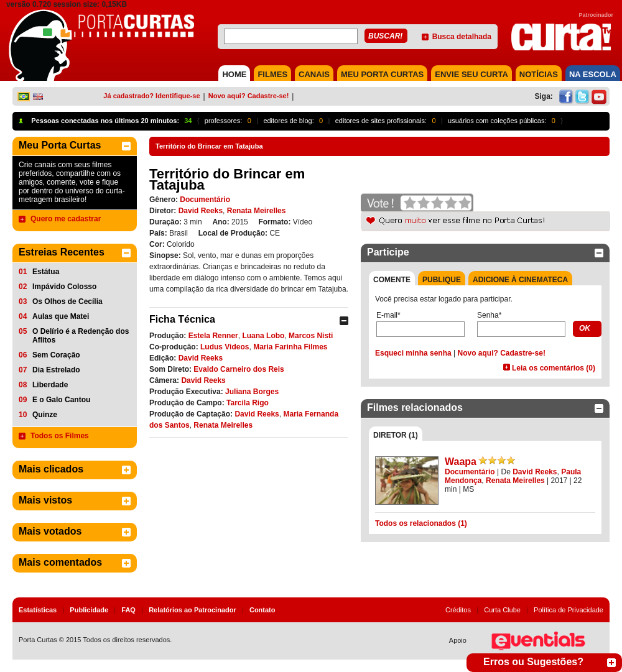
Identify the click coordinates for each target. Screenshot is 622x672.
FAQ (128, 610)
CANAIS (314, 74)
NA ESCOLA (593, 74)
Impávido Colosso (64, 287)
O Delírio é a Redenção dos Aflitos (81, 336)
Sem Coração (56, 355)
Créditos (458, 610)
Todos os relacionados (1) (421, 523)
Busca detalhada (462, 37)
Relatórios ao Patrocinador (193, 610)
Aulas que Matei (61, 316)
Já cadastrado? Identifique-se (151, 96)
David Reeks (201, 211)
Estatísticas (38, 610)
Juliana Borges (252, 392)
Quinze (45, 415)
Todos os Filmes (60, 436)
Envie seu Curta (471, 74)
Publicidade (89, 610)
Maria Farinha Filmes (290, 347)
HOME (234, 74)
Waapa (461, 462)
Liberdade (50, 385)
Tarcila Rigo (248, 403)
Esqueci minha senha (413, 353)
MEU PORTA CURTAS (382, 74)
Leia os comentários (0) (554, 368)
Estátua (46, 272)
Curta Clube (502, 610)
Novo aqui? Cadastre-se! (249, 96)
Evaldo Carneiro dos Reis (239, 369)
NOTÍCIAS (539, 74)
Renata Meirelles (257, 211)
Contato (262, 610)
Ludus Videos (225, 347)
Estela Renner (213, 336)
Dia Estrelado (56, 370)
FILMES (272, 74)
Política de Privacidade (569, 610)
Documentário (205, 200)
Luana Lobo (263, 336)
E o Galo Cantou (61, 400)
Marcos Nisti (311, 336)
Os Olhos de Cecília (67, 301)
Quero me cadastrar (66, 219)
